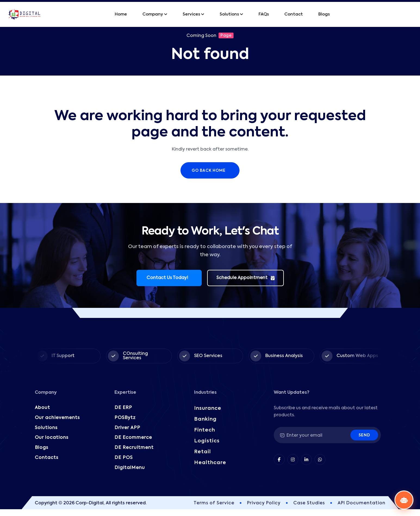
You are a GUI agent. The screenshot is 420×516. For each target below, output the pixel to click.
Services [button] (191, 14)
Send (364, 435)
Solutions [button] (229, 14)
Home (121, 14)
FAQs (264, 14)
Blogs (324, 14)
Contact (294, 14)
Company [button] (153, 14)
